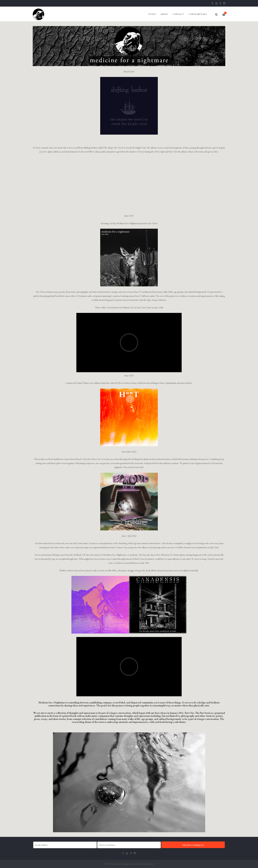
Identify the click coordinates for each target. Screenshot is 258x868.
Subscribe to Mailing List (193, 845)
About (164, 14)
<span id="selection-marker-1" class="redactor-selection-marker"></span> (129, 667)
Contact (178, 14)
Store (152, 14)
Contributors (198, 14)
